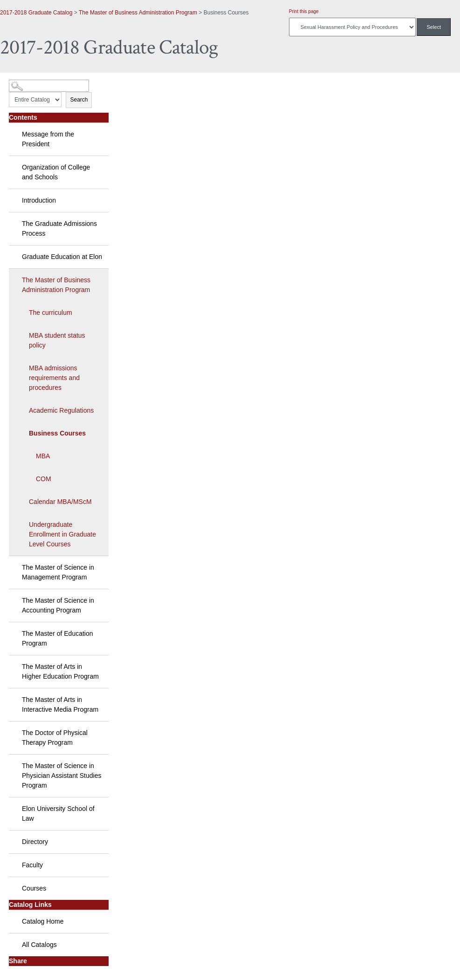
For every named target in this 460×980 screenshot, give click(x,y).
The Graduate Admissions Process (59, 228)
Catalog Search (26, 82)
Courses (34, 888)
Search (79, 100)
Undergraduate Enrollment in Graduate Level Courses (62, 534)
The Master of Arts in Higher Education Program (60, 671)
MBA (43, 456)
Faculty (32, 865)
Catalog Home (43, 921)
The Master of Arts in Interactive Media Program (60, 704)
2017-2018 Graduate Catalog (36, 13)
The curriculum (51, 313)
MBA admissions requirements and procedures (54, 378)
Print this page (304, 11)
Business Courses (57, 433)
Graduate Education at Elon (62, 257)
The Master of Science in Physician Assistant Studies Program (62, 776)
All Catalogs (39, 945)
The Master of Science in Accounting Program (58, 605)
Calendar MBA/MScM (60, 502)
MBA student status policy (57, 340)
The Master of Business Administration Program (138, 13)
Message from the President (48, 139)
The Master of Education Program (58, 638)
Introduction (39, 200)
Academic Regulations (61, 410)
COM (44, 479)
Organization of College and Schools (56, 172)
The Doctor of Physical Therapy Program (55, 738)
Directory (35, 842)
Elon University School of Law (58, 813)
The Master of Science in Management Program (58, 572)
